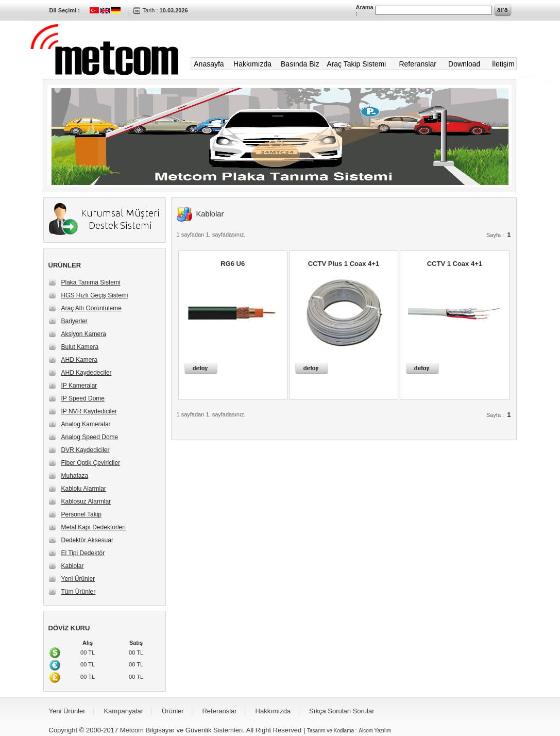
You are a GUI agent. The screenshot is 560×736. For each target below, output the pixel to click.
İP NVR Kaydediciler (89, 411)
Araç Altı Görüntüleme (91, 308)
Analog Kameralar (86, 424)
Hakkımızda (252, 64)
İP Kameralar (79, 386)
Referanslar (417, 64)
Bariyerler (74, 321)
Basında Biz (300, 64)
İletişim (504, 64)
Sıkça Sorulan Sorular (342, 711)
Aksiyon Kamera (84, 334)
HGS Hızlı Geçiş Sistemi (95, 295)
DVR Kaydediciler (86, 450)
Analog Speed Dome (90, 437)
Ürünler (173, 711)
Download (464, 64)
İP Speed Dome (83, 398)
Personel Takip (82, 514)
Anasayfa (209, 64)
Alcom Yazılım (375, 731)
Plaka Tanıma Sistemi (91, 282)
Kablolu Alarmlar (84, 489)
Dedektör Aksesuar (87, 540)
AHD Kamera (80, 360)
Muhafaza (75, 476)
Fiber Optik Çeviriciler (91, 463)
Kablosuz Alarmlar (86, 501)
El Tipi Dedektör (83, 553)
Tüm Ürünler (79, 592)
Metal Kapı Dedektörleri (94, 527)
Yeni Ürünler (78, 579)
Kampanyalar (123, 711)
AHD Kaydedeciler (87, 373)
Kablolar (73, 566)
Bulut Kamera (80, 347)
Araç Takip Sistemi (356, 64)
